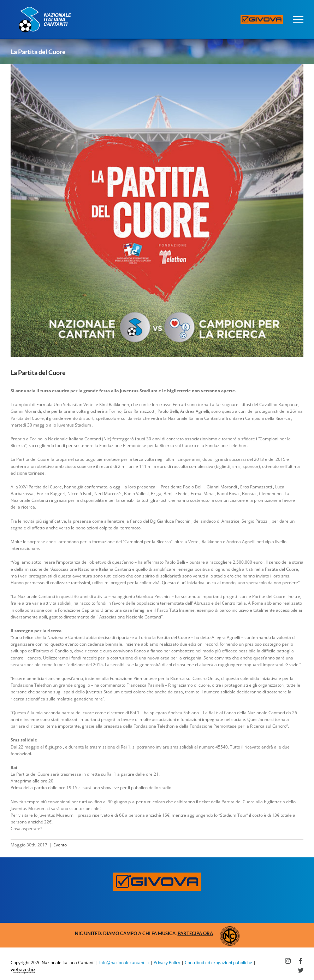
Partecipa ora (195, 933)
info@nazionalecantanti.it (124, 963)
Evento (60, 845)
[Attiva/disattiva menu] (298, 19)
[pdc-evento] (157, 211)
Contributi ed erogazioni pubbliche (218, 963)
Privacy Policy (167, 963)
